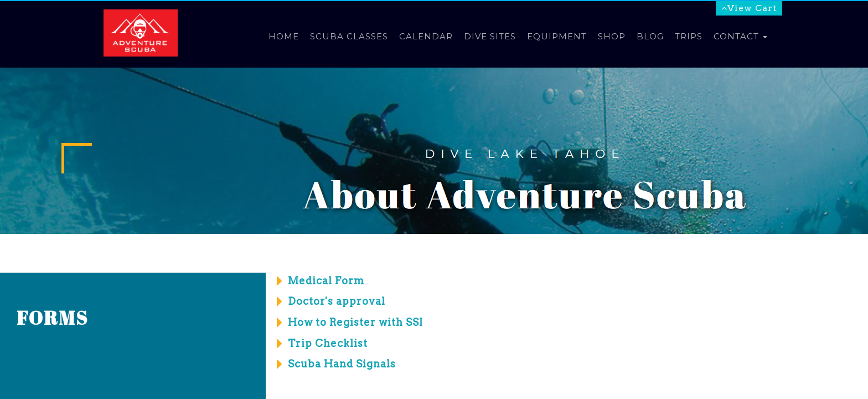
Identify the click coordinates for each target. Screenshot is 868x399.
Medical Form (326, 281)
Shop (612, 36)
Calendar (426, 36)
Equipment (557, 36)
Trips (689, 36)
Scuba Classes (349, 36)
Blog (650, 36)
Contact (740, 36)
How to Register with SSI (355, 322)
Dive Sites (490, 36)
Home (284, 36)
